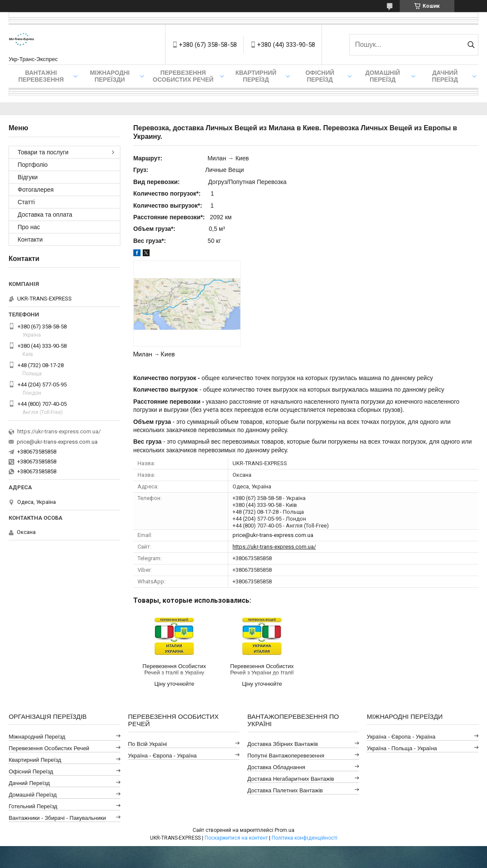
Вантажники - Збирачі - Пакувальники (57, 818)
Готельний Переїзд (33, 806)
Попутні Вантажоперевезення (286, 756)
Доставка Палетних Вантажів (285, 790)
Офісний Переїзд (31, 771)
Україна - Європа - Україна (162, 756)
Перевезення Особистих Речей (183, 76)
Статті (26, 202)
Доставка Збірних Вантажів (283, 744)
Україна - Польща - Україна (402, 748)
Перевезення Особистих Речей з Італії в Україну (175, 669)
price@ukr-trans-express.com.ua (273, 535)
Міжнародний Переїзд (37, 737)
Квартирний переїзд (256, 76)
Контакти (30, 239)
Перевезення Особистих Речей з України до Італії (262, 669)
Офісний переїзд (320, 76)
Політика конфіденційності (305, 838)
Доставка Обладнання (277, 767)
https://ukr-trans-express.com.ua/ (274, 547)
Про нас (29, 227)
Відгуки (28, 177)
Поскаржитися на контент (236, 838)
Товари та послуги (43, 152)
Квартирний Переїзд (35, 760)
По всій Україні (148, 744)
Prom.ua (285, 830)
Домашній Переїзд (383, 76)
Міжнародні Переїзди (110, 76)
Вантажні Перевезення (41, 76)
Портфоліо (33, 165)
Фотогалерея (36, 190)
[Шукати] (471, 45)
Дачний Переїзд (445, 76)
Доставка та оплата (45, 215)
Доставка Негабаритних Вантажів (291, 779)
